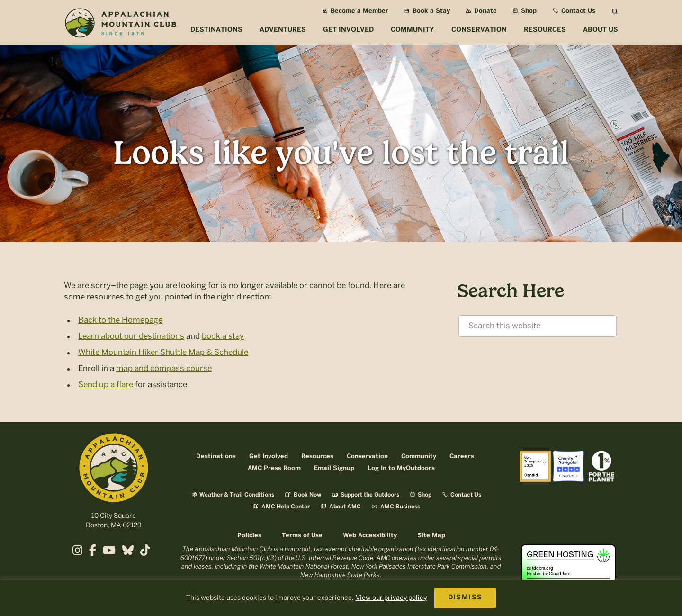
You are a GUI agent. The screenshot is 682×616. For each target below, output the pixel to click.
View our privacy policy (391, 598)
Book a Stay (427, 11)
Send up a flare (106, 384)
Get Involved (269, 457)
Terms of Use (302, 536)
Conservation (367, 457)
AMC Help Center (281, 507)
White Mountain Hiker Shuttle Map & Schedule (163, 352)
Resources (317, 457)
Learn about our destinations (131, 336)
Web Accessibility (370, 536)
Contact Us (574, 11)
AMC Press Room (274, 468)
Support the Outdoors (366, 495)
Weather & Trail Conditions (233, 495)
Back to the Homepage (120, 320)
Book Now (303, 495)
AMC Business (396, 507)
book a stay (223, 336)
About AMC (341, 507)
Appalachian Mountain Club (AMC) (120, 24)
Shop (525, 11)
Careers (462, 457)
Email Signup (334, 468)
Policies (249, 536)
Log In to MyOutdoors (401, 468)
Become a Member (355, 11)
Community (419, 457)
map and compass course (164, 368)
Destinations (216, 457)
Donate (481, 11)
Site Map (431, 536)
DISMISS (465, 598)
